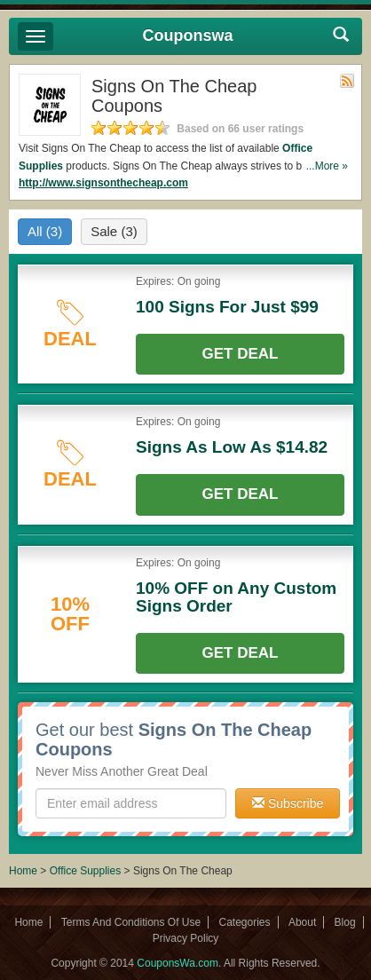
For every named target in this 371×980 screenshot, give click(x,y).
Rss (347, 81)
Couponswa (188, 36)
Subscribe (288, 803)
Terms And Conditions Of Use (131, 922)
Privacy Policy (186, 938)
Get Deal (241, 354)
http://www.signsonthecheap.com (103, 183)
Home (23, 871)
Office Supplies (86, 871)
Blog (345, 922)
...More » (327, 166)
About (302, 922)
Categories (245, 922)
